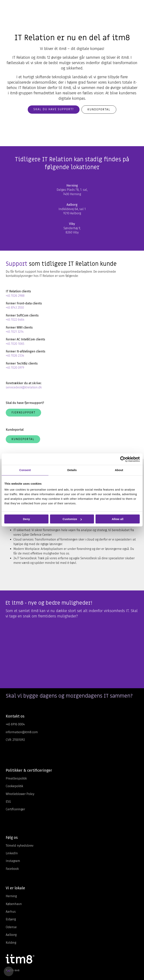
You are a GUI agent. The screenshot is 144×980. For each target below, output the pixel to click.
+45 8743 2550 (15, 308)
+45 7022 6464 (15, 320)
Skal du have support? (54, 109)
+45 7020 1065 (15, 344)
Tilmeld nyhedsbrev (20, 846)
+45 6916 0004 (15, 724)
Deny (26, 519)
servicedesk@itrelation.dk (24, 387)
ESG (8, 802)
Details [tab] (72, 470)
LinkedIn (12, 853)
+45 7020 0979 (15, 368)
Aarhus (11, 912)
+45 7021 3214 (15, 332)
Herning (11, 896)
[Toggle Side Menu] (138, 7)
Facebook (12, 869)
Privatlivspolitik (16, 778)
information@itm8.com (22, 732)
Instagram (13, 861)
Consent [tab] (25, 470)
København (14, 904)
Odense (11, 927)
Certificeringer (15, 809)
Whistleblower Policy (20, 794)
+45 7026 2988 (15, 296)
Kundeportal (99, 109)
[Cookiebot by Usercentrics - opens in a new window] (123, 459)
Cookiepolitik (14, 786)
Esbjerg (11, 919)
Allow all (118, 519)
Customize (72, 519)
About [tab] (119, 470)
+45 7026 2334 (15, 356)
